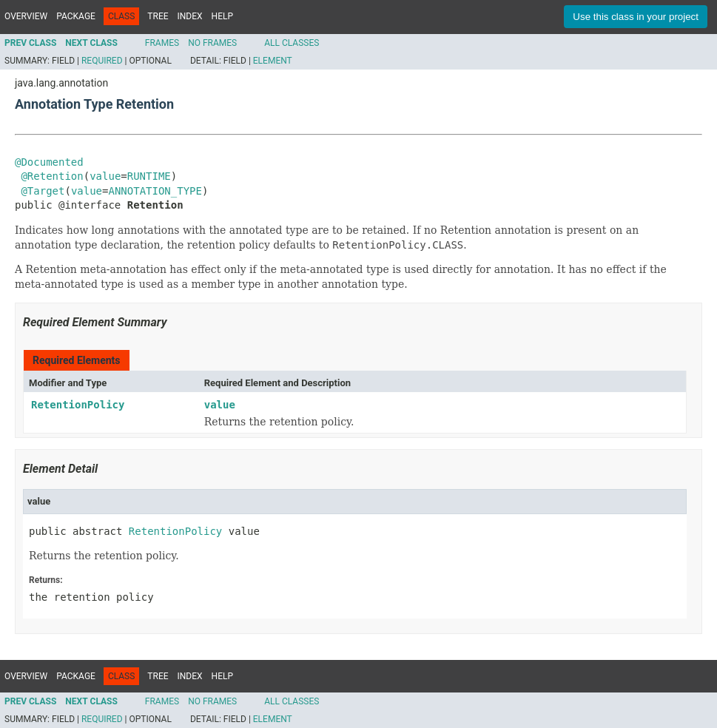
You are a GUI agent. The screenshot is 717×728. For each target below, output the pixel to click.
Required (102, 61)
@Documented (49, 162)
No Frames (212, 43)
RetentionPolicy (78, 405)
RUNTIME (149, 176)
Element (273, 61)
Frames (162, 43)
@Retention (52, 176)
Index (190, 16)
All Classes (292, 43)
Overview (26, 16)
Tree (158, 16)
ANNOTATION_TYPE (155, 191)
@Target (43, 191)
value (105, 176)
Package (76, 16)
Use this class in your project (636, 17)
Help (222, 16)
